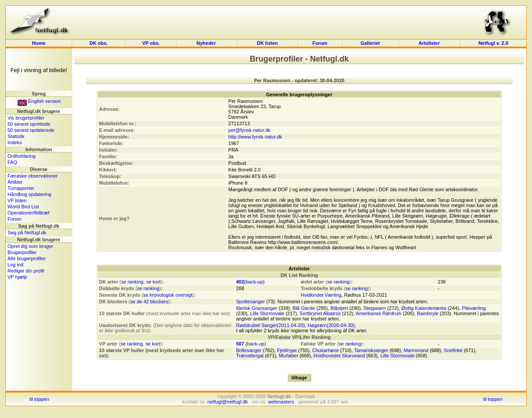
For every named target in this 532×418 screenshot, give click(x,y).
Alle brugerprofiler (27, 258)
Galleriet (370, 43)
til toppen (39, 399)
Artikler (15, 182)
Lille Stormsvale (267, 313)
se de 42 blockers (149, 302)
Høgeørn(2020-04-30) (331, 325)
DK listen (268, 43)
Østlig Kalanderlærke (424, 308)
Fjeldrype (287, 350)
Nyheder (207, 43)
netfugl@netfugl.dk (227, 402)
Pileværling (474, 308)
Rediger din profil (26, 271)
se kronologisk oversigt (168, 295)
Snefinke (453, 350)
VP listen (17, 200)
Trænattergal (250, 356)
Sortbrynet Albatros (320, 313)
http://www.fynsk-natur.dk (255, 137)
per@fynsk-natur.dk (249, 130)
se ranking (132, 282)
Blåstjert (339, 308)
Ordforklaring (22, 156)
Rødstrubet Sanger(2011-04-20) (270, 325)
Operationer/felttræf (28, 213)
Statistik (16, 136)
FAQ (12, 162)
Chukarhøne (326, 350)
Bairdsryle (427, 313)
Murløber (289, 356)
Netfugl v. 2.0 (493, 43)
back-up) (255, 282)
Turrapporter (21, 188)
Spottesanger (250, 302)
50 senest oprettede (29, 124)
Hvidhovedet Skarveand (339, 356)
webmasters (281, 402)
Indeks (15, 142)
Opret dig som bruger (30, 246)
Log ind (15, 265)
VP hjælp (17, 277)
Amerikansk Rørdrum (379, 313)
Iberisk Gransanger (257, 308)
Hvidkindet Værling (321, 295)
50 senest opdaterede (31, 130)
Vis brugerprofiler (26, 118)
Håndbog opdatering (29, 194)
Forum (320, 43)
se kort (153, 282)
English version (39, 101)
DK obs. (99, 43)
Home (39, 43)
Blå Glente (304, 308)
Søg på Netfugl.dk (27, 233)
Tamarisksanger (371, 350)
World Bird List (23, 207)
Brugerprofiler (22, 252)
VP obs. (151, 43)
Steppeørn (375, 308)
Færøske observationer (33, 176)
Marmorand (416, 350)
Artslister (429, 43)
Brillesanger (249, 350)
